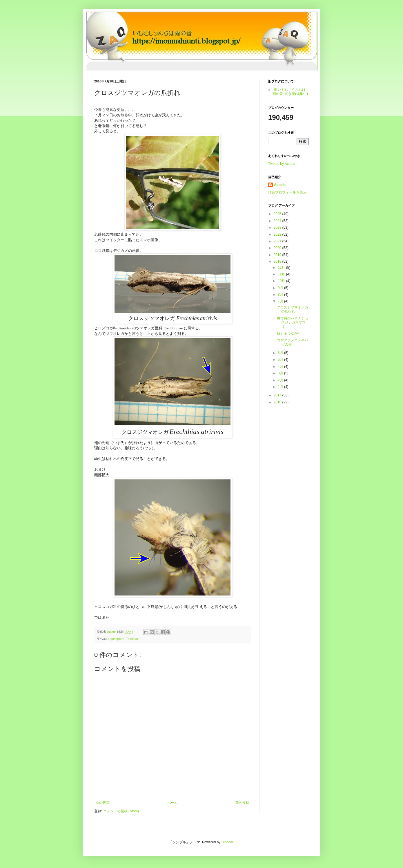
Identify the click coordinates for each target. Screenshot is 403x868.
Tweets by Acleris (282, 164)
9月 (281, 288)
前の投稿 (242, 803)
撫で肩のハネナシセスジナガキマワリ (293, 323)
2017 (278, 395)
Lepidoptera (116, 639)
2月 (281, 380)
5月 (281, 360)
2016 (278, 402)
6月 (281, 353)
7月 (281, 301)
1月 (281, 387)
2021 (278, 241)
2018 (278, 261)
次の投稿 (103, 803)
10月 (282, 281)
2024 (278, 221)
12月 (282, 268)
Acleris (280, 185)
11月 (282, 274)
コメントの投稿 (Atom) (121, 811)
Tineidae (132, 639)
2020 (278, 248)
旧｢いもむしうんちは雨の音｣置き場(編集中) (290, 92)
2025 (278, 214)
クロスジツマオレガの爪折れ (293, 309)
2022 (278, 234)
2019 (278, 255)
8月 (281, 295)
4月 (281, 367)
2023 (278, 228)
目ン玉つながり (289, 333)
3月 (281, 373)
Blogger (227, 842)
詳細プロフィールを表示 (287, 192)
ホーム (173, 803)
